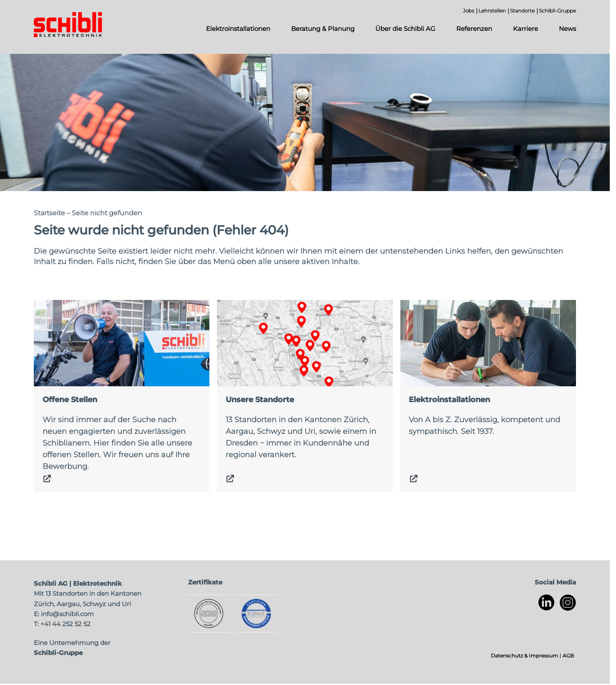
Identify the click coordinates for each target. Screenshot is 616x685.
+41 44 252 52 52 (65, 624)
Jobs (469, 11)
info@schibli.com (67, 614)
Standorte (522, 11)
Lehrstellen (492, 11)
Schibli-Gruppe (557, 11)
